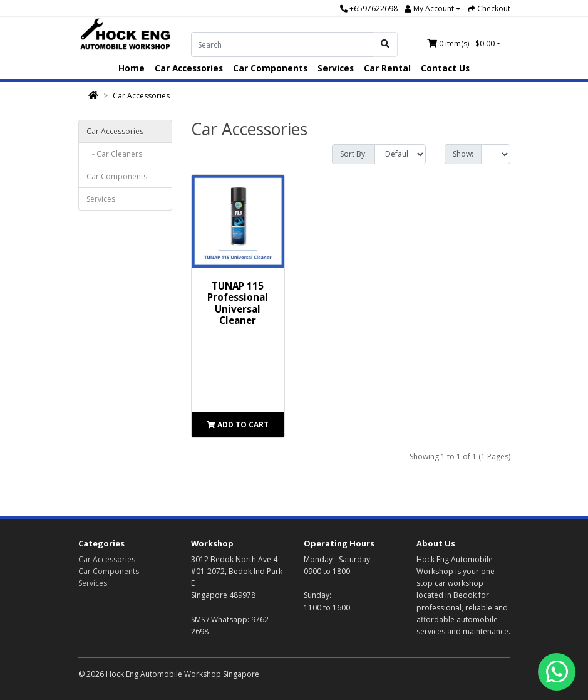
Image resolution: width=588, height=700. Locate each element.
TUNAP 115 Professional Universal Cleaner (238, 303)
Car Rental (387, 68)
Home (132, 68)
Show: (463, 154)
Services (336, 68)
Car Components (270, 68)
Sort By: (353, 154)
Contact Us (445, 68)
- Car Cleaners (114, 154)
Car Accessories (189, 68)
